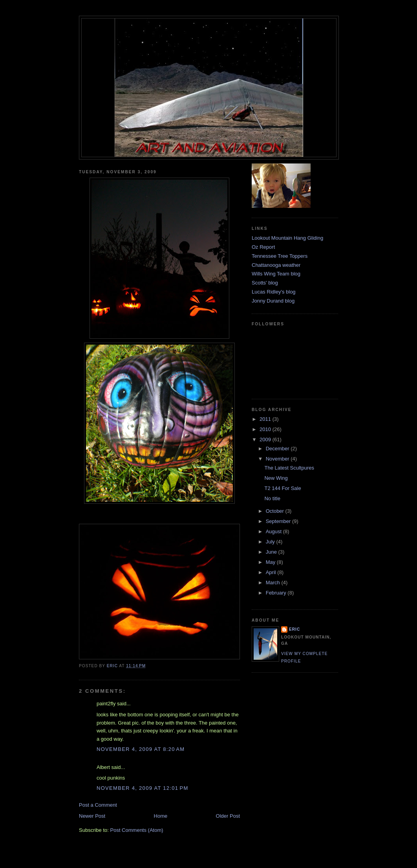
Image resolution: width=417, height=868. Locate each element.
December (278, 449)
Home (161, 816)
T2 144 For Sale (283, 488)
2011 (266, 419)
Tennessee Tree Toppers (280, 256)
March (274, 583)
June (272, 552)
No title (272, 498)
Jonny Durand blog (273, 301)
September (279, 521)
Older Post (228, 816)
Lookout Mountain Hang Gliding (287, 238)
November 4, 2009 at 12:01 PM (143, 788)
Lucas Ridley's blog (274, 292)
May (271, 562)
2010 (266, 429)
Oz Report (263, 247)
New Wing (276, 478)
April (272, 572)
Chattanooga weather (276, 265)
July (271, 542)
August (274, 531)
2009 (266, 440)
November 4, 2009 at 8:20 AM (141, 749)
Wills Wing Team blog (276, 274)
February (277, 593)
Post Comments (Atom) (137, 830)
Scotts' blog (265, 283)
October (276, 511)
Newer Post (92, 816)
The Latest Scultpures (289, 468)
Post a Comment (98, 805)
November (278, 459)
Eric (294, 629)
